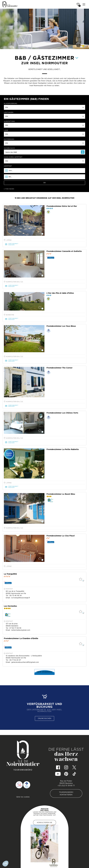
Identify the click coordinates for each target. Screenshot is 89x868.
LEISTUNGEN (9, 112)
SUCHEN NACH (9, 148)
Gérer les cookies (23, 797)
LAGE (6, 130)
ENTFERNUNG (9, 139)
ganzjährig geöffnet (13, 157)
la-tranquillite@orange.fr (21, 598)
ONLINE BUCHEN (45, 718)
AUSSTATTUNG (9, 121)
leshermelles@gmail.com (21, 630)
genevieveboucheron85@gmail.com (25, 662)
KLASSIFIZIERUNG (11, 104)
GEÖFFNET (8, 166)
